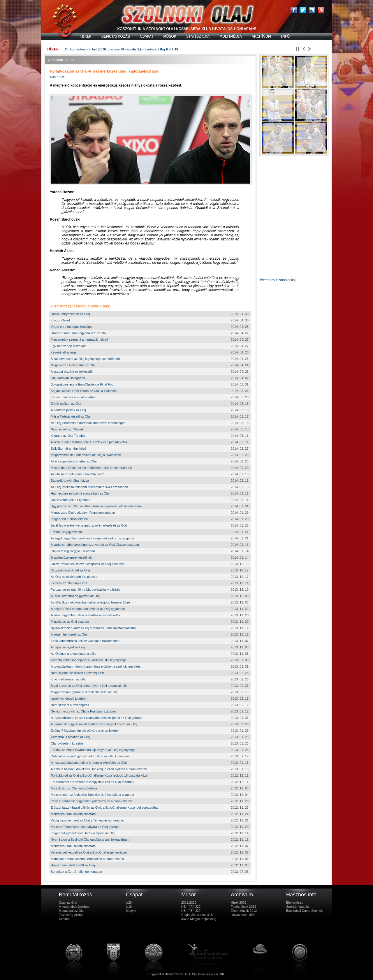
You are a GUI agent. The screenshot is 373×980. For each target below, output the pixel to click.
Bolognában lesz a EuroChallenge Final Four (83, 384)
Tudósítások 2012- (244, 907)
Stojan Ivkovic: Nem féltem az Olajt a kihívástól (84, 391)
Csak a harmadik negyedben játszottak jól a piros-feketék (91, 801)
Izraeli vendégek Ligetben (69, 699)
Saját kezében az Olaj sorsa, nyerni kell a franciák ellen (90, 686)
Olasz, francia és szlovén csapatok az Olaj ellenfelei (88, 564)
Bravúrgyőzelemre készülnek (71, 557)
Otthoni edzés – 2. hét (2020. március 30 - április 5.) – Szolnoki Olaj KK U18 (121, 49)
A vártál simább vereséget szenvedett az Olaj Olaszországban (95, 545)
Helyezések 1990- (244, 915)
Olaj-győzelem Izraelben (68, 743)
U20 (129, 902)
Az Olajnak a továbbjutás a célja (74, 654)
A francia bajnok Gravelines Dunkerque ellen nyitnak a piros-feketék (99, 769)
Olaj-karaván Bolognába (68, 378)
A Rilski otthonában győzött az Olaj (75, 596)
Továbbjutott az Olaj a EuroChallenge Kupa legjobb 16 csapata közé (99, 775)
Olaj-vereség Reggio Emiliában (73, 551)
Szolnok (65, 919)
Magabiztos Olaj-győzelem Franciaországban (83, 513)
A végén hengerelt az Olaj (69, 634)
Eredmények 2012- (244, 911)
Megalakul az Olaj (72, 911)
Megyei (131, 911)
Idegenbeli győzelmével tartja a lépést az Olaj (83, 833)
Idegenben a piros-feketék (69, 519)
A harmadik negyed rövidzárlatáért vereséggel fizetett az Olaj (94, 724)
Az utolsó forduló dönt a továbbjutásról (78, 474)
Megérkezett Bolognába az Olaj (73, 365)
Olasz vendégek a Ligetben (70, 500)
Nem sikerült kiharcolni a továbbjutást (77, 673)
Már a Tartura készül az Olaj (71, 416)
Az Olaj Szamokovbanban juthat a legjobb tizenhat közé (90, 602)
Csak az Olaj (68, 902)
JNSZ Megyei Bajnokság (199, 919)
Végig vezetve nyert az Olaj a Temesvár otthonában (87, 820)
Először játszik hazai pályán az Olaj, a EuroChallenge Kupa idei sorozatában (105, 807)
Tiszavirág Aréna (71, 915)
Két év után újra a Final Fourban (74, 397)
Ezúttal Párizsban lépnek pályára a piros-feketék (85, 731)
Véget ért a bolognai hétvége (71, 327)
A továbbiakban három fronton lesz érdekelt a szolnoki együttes (96, 666)
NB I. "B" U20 (191, 911)
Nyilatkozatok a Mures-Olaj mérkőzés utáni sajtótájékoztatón (94, 628)
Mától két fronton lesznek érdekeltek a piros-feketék (87, 859)
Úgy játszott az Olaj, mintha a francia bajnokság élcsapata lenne (96, 506)
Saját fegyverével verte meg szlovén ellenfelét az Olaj (89, 525)
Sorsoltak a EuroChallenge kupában (76, 872)
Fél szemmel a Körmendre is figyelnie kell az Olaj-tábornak (93, 782)
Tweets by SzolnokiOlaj (277, 280)
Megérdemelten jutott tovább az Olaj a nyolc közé (86, 455)
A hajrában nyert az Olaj (68, 647)
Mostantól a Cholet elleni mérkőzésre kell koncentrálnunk (91, 468)
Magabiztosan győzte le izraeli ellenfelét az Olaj (85, 692)
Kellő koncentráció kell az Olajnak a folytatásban (85, 641)
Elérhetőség (295, 902)
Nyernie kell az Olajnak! (68, 429)
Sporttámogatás (298, 907)
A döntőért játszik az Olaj (68, 410)
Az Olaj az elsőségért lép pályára (74, 577)
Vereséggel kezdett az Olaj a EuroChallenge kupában (89, 852)
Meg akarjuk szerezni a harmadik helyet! (79, 339)
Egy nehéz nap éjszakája (68, 346)
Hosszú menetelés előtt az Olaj (73, 865)
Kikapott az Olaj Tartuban (69, 436)
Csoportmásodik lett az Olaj (70, 570)
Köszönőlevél (60, 320)
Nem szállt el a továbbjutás (70, 705)
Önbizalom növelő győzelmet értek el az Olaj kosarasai (90, 756)
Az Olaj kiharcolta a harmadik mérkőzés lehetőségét (88, 423)
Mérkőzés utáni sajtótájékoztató (73, 814)
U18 (129, 907)
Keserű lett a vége (64, 352)
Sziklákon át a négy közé (68, 448)
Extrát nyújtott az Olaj (66, 404)
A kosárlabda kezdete (74, 907)
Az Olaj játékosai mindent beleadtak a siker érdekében (89, 487)
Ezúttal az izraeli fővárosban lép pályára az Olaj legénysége (93, 750)
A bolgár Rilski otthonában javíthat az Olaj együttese (88, 609)
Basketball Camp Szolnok (304, 911)
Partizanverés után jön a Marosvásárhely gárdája (86, 590)
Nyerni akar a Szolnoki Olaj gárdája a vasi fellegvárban (90, 840)
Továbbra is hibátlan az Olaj (70, 737)
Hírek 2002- (239, 902)
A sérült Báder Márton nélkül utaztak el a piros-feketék (89, 442)
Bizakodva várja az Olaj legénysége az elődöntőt (85, 359)
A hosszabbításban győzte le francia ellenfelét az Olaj (89, 763)
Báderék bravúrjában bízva (70, 481)
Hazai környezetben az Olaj (70, 314)
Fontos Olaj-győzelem (66, 532)
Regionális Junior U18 (197, 915)
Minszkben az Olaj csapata (70, 622)
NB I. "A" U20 (191, 907)
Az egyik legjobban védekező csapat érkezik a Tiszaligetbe (92, 538)
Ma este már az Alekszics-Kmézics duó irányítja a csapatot (92, 795)
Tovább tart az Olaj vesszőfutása (74, 788)
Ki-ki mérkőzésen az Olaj (68, 679)
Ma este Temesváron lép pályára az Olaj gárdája (85, 827)
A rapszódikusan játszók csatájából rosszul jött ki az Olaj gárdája (96, 718)
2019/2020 (189, 902)
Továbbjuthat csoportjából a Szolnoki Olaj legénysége (89, 660)
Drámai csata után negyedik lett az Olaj (79, 333)
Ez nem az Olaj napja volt (69, 583)
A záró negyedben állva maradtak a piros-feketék (85, 615)
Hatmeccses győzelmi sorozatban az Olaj (80, 493)
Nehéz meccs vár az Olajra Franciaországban (83, 711)
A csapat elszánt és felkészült (72, 372)
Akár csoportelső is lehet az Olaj (74, 461)
